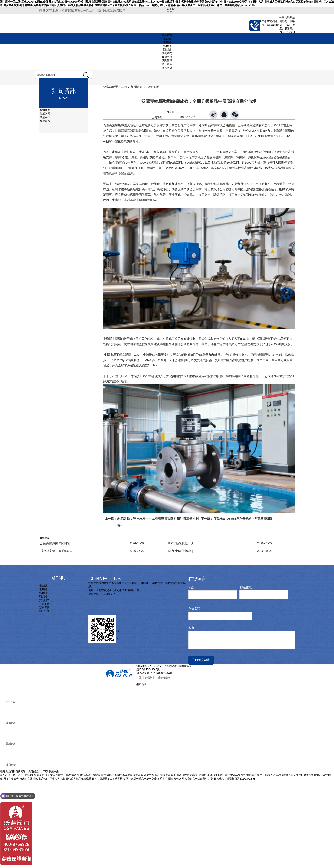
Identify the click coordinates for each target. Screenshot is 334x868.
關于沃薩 (167, 64)
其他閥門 (167, 53)
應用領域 (45, 208)
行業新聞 (45, 201)
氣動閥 (167, 46)
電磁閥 (167, 39)
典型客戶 (45, 205)
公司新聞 (45, 197)
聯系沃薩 (167, 68)
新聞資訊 (167, 61)
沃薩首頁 (167, 35)
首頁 (124, 174)
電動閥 (167, 42)
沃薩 (190, 271)
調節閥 (167, 50)
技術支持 (167, 57)
